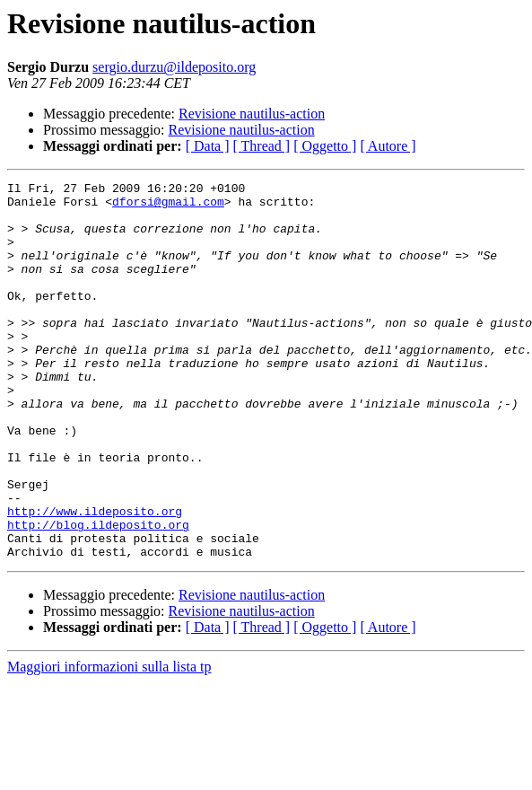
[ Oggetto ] (325, 146)
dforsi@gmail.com (168, 206)
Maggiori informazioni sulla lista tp (109, 742)
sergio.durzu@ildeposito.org (174, 67)
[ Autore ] (388, 146)
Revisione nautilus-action (252, 114)
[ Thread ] (262, 146)
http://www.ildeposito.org (95, 578)
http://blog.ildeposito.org (98, 594)
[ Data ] (208, 146)
